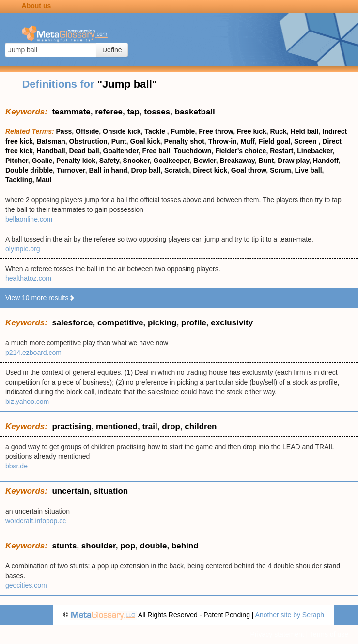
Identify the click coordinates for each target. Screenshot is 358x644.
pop (128, 546)
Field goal (274, 141)
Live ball (309, 170)
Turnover (71, 170)
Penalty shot (184, 141)
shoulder (99, 546)
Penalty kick (76, 161)
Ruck (279, 131)
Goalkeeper (172, 161)
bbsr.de (16, 466)
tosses (157, 112)
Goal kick (145, 141)
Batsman (51, 141)
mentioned (117, 427)
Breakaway (237, 161)
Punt (119, 141)
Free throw (216, 131)
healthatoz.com (28, 278)
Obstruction (88, 141)
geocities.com (26, 585)
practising (71, 427)
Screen (306, 141)
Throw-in (223, 141)
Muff (248, 141)
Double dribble (29, 170)
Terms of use (329, 634)
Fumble (183, 131)
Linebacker (315, 151)
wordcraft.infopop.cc (36, 521)
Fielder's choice (241, 151)
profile (194, 323)
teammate (71, 112)
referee (109, 112)
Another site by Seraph (290, 615)
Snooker (136, 161)
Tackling (19, 180)
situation (111, 491)
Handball (51, 151)
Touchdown (193, 151)
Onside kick (122, 131)
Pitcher (17, 161)
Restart (281, 151)
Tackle (156, 131)
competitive (120, 323)
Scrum (280, 170)
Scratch (177, 170)
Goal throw (249, 170)
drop (171, 427)
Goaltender (121, 151)
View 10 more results (40, 298)
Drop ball (146, 170)
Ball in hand (108, 170)
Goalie (42, 161)
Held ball (305, 131)
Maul (44, 180)
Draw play (293, 161)
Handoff (326, 161)
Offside (87, 131)
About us (37, 6)
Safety (109, 161)
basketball (195, 112)
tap (133, 112)
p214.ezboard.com (33, 353)
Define (112, 50)
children (201, 427)
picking (162, 323)
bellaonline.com (29, 219)
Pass (64, 131)
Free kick (252, 131)
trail (149, 427)
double (154, 546)
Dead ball (84, 151)
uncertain (70, 491)
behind (185, 546)
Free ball (156, 151)
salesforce (72, 323)
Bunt (266, 161)
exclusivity (232, 323)
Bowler (205, 161)
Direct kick (210, 170)
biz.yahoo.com (27, 402)
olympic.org (23, 249)
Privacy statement (277, 634)
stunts (64, 546)
